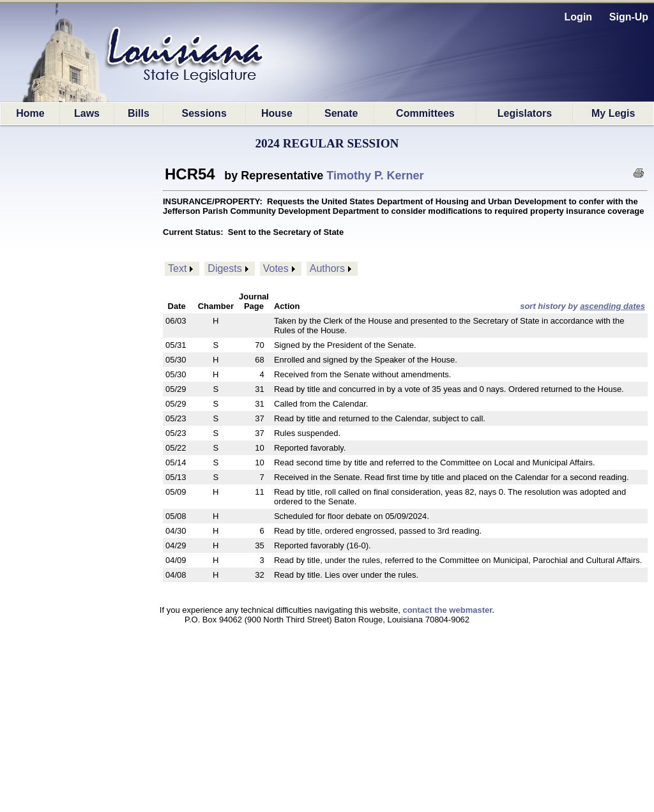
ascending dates (612, 306)
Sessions (204, 113)
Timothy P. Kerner (375, 176)
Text (177, 268)
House (277, 113)
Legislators (525, 113)
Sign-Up (629, 17)
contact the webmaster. (448, 610)
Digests (224, 268)
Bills (139, 113)
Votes (276, 268)
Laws (87, 113)
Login (579, 17)
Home (30, 113)
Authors (327, 268)
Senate (341, 113)
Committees (425, 113)
